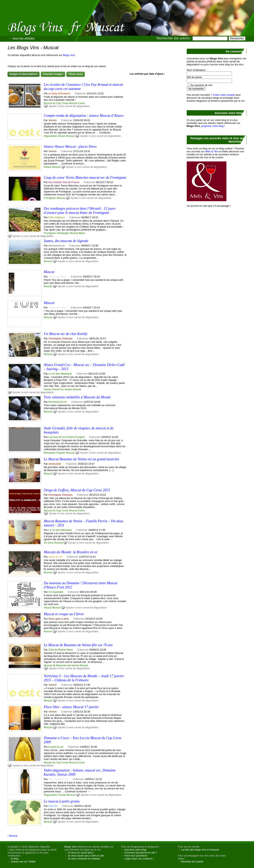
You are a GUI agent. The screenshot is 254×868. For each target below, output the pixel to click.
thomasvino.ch (57, 246)
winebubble (55, 464)
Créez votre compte (224, 95)
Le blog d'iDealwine (59, 93)
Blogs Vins (69, 55)
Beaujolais (50, 453)
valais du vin (55, 557)
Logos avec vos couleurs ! (139, 859)
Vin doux (49, 543)
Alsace (62, 136)
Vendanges (63, 233)
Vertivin (53, 120)
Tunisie (62, 795)
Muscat (73, 103)
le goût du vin (56, 747)
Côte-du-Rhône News (61, 650)
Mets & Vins (212, 151)
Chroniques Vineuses (60, 338)
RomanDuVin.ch (58, 402)
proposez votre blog (212, 126)
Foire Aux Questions (136, 856)
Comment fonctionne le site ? (141, 853)
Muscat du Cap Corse (56, 103)
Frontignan (50, 198)
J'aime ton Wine (57, 277)
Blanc (82, 233)
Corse (81, 103)
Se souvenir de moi (202, 85)
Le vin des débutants (60, 374)
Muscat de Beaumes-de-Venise (61, 665)
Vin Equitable (56, 592)
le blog (15, 859)
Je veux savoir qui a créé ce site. (86, 856)
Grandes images (53, 74)
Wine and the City (58, 779)
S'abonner (80, 93)
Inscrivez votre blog (135, 850)
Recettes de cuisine (192, 862)
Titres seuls (76, 74)
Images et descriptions (24, 74)
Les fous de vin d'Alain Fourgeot (66, 437)
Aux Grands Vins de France (64, 182)
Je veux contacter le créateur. (84, 859)
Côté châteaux (57, 217)
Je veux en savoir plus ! (81, 853)
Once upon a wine (59, 619)
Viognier (61, 453)
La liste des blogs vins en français (200, 850)
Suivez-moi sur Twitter (23, 862)
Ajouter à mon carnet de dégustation (69, 106)
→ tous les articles (22, 38)
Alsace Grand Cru (54, 389)
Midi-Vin (53, 806)
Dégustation (50, 136)
